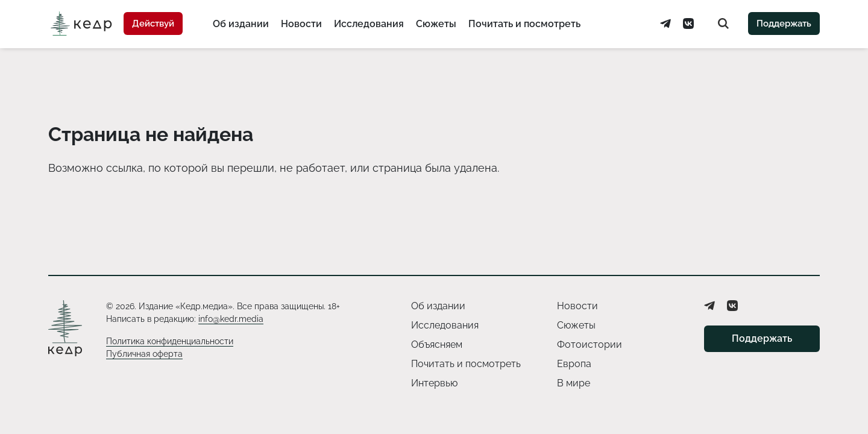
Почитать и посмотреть (524, 24)
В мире (574, 383)
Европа (574, 364)
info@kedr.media (231, 319)
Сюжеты (436, 24)
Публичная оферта (144, 354)
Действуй (153, 24)
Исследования (369, 24)
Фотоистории (590, 344)
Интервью (434, 383)
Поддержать (784, 24)
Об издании (241, 24)
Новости (301, 24)
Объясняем (437, 344)
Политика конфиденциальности (170, 341)
